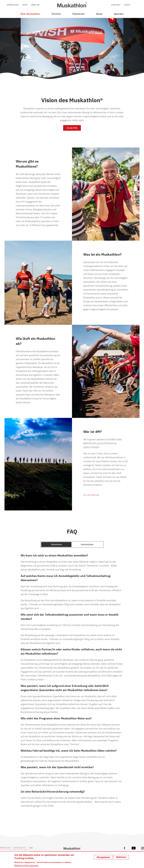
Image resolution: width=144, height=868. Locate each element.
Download (13, 5)
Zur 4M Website (91, 495)
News (99, 14)
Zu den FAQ (72, 128)
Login (127, 5)
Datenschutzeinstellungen (15, 849)
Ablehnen (121, 857)
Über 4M (35, 5)
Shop (25, 5)
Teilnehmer (78, 14)
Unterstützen (87, 544)
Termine (56, 14)
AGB (31, 848)
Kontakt (116, 5)
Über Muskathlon (30, 14)
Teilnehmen (56, 544)
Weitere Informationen (26, 865)
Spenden (119, 14)
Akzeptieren (103, 857)
